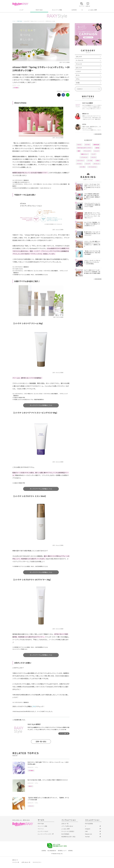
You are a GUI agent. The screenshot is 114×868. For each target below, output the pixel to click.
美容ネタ (30, 786)
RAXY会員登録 (89, 824)
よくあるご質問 (93, 10)
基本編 (97, 148)
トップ (21, 10)
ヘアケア (78, 71)
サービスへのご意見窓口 (68, 831)
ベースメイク (79, 60)
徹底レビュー (85, 154)
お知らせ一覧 (65, 824)
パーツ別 (90, 160)
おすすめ (87, 145)
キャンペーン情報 (57, 10)
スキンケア (79, 57)
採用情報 (70, 851)
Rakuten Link (88, 834)
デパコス (79, 164)
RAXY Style (39, 10)
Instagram (88, 829)
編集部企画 (96, 145)
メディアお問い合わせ (67, 826)
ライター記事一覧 (64, 733)
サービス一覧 (16, 862)
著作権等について (62, 851)
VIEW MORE (98, 134)
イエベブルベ (80, 160)
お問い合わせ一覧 (26, 862)
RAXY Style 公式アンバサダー (85, 148)
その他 (78, 83)
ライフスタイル (92, 167)
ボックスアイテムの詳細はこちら (41, 405)
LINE (86, 831)
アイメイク (79, 64)
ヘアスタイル (84, 157)
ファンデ (88, 164)
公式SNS (74, 10)
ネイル (78, 75)
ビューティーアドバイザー (45, 834)
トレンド (97, 151)
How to (79, 145)
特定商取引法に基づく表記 (68, 837)
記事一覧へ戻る (41, 741)
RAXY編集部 (16, 88)
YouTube (87, 837)
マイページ (41, 829)
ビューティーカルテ (43, 831)
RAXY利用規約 (65, 834)
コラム (19, 85)
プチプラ (93, 157)
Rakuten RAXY (20, 4)
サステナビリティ (37, 862)
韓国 (79, 151)
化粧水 (98, 160)
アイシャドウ (87, 151)
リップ (93, 154)
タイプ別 (82, 167)
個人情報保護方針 (52, 851)
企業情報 (44, 851)
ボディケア (79, 68)
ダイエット (31, 806)
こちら (34, 706)
